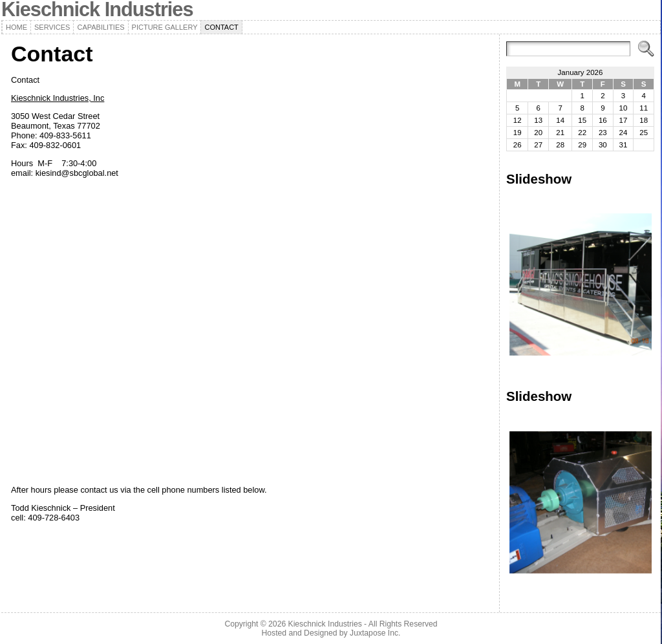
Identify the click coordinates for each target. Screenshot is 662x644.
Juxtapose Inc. (375, 633)
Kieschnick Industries (325, 624)
